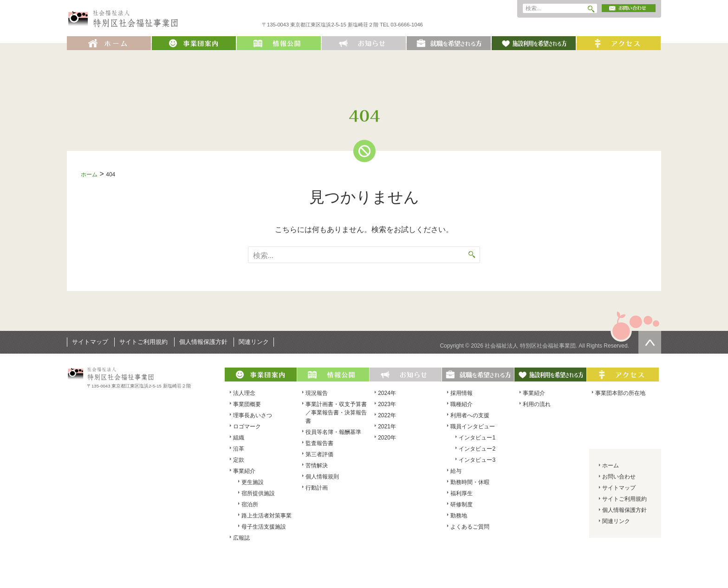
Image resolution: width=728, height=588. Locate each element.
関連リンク (254, 342)
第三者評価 (319, 454)
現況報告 (317, 393)
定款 (239, 460)
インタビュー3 (477, 460)
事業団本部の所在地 (620, 393)
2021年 (387, 426)
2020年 (387, 438)
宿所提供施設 (258, 493)
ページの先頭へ (650, 342)
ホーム (89, 174)
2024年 (387, 393)
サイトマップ (90, 342)
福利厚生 (461, 493)
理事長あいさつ (253, 415)
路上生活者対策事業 (266, 516)
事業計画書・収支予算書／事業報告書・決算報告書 (336, 413)
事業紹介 (244, 471)
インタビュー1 (477, 438)
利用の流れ (537, 404)
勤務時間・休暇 (470, 482)
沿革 (239, 449)
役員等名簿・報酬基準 (333, 432)
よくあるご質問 (470, 527)
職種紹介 (461, 404)
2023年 (387, 404)
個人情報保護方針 (203, 342)
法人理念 (244, 393)
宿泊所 (250, 504)
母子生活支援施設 (264, 527)
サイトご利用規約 (143, 342)
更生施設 (253, 482)
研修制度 (461, 504)
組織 (239, 438)
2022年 (387, 415)
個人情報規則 (322, 477)
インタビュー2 (477, 449)
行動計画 (317, 488)
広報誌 (241, 538)
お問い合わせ (619, 477)
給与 (456, 471)
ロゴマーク (247, 426)
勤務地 (459, 516)
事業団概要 (247, 404)
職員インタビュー (473, 426)
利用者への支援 (470, 415)
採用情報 (461, 393)
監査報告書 (319, 443)
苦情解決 (317, 465)
